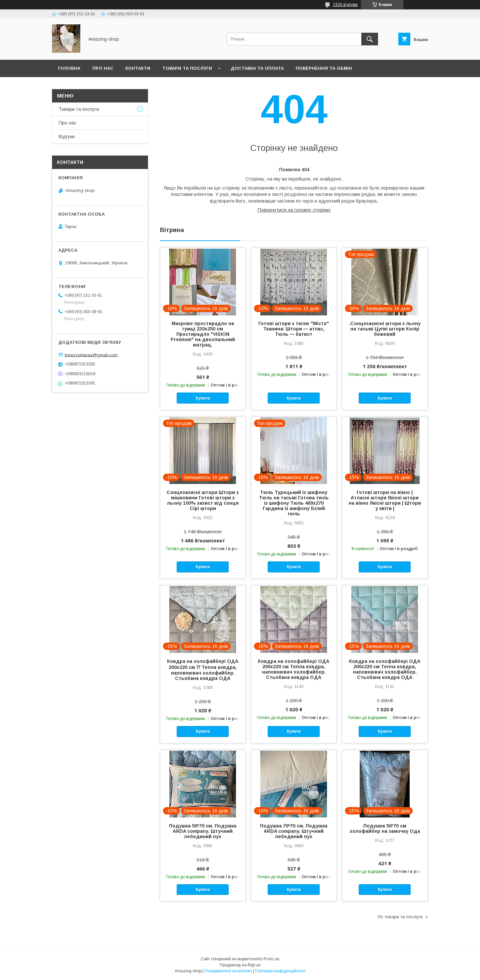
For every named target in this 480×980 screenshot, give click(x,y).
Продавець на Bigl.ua (240, 965)
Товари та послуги (187, 68)
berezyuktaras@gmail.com (91, 355)
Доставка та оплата (257, 68)
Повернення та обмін (324, 68)
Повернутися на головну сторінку (294, 210)
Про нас (103, 68)
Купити (203, 398)
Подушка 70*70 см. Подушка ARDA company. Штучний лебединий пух (294, 831)
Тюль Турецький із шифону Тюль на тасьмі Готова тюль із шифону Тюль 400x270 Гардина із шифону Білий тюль (294, 503)
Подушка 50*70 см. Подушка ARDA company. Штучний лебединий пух (203, 831)
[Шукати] (370, 39)
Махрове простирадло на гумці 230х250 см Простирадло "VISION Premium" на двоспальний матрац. (203, 334)
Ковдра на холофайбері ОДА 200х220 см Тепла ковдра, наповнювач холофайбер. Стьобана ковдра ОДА (294, 669)
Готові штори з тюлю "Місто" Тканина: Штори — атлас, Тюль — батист (294, 329)
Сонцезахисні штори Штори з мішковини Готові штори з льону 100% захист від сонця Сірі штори (203, 500)
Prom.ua (271, 959)
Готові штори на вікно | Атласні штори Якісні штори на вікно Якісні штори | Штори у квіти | (385, 500)
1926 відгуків (345, 5)
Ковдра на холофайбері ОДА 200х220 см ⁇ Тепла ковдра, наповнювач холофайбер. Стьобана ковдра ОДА (203, 670)
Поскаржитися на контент (228, 971)
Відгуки (67, 137)
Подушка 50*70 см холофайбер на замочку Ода (385, 828)
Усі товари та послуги (400, 917)
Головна (69, 68)
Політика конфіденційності (280, 971)
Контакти (138, 68)
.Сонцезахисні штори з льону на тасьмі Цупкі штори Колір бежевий (385, 329)
